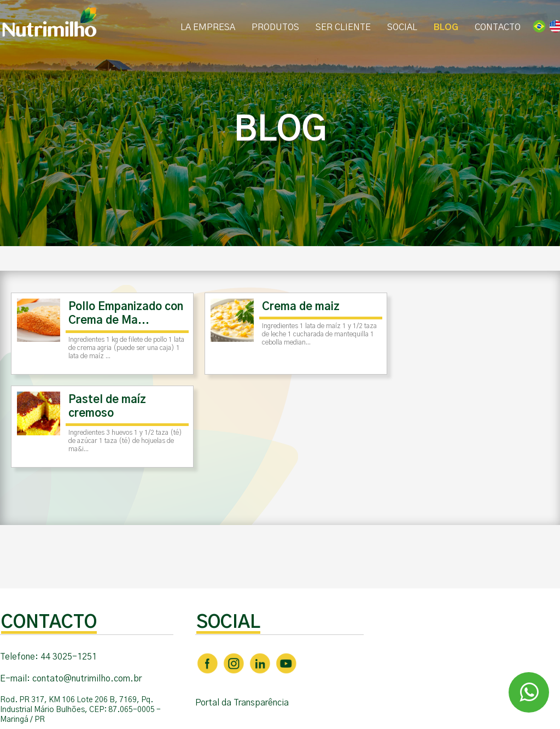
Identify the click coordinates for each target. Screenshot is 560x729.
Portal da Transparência (242, 703)
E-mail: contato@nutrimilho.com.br (71, 679)
